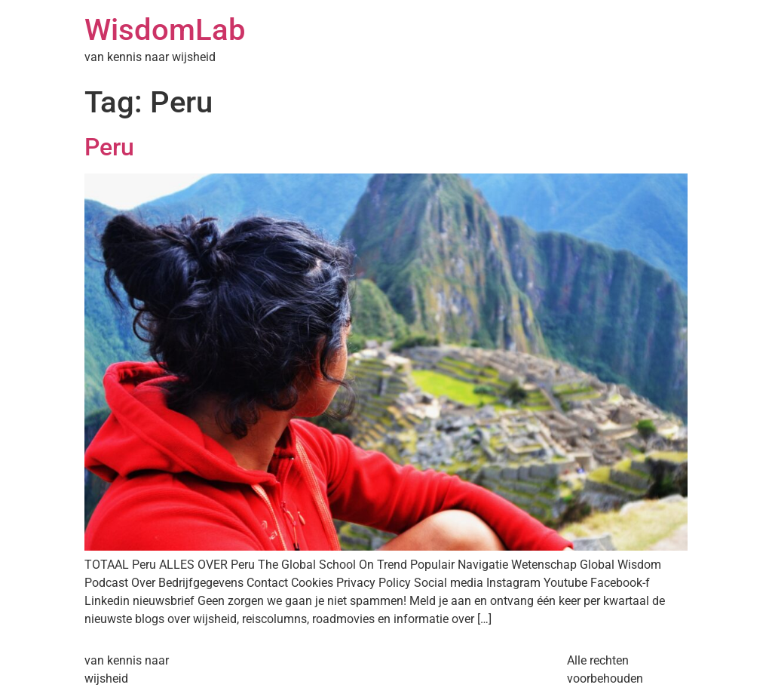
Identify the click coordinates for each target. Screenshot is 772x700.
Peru (109, 147)
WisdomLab (165, 30)
